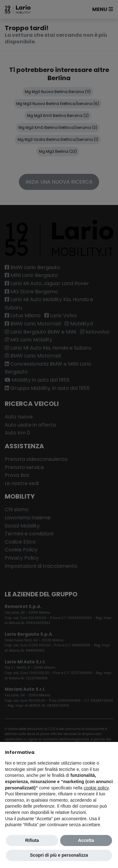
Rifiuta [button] (32, 840)
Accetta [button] (86, 840)
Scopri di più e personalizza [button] (59, 855)
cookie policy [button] (96, 788)
